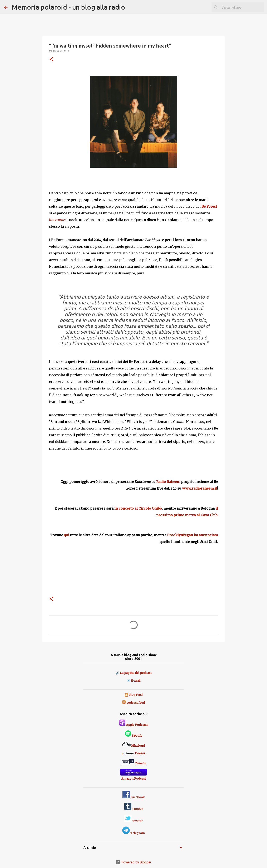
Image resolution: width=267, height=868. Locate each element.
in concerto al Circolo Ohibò (138, 508)
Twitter (134, 821)
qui (67, 535)
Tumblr (134, 809)
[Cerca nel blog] (242, 7)
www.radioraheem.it (200, 488)
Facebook (134, 797)
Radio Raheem (168, 482)
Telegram (133, 833)
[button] (52, 60)
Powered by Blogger (133, 862)
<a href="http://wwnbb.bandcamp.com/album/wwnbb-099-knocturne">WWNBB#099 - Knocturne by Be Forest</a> (133, 578)
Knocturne (57, 220)
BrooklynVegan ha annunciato (193, 535)
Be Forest (209, 206)
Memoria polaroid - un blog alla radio (68, 7)
